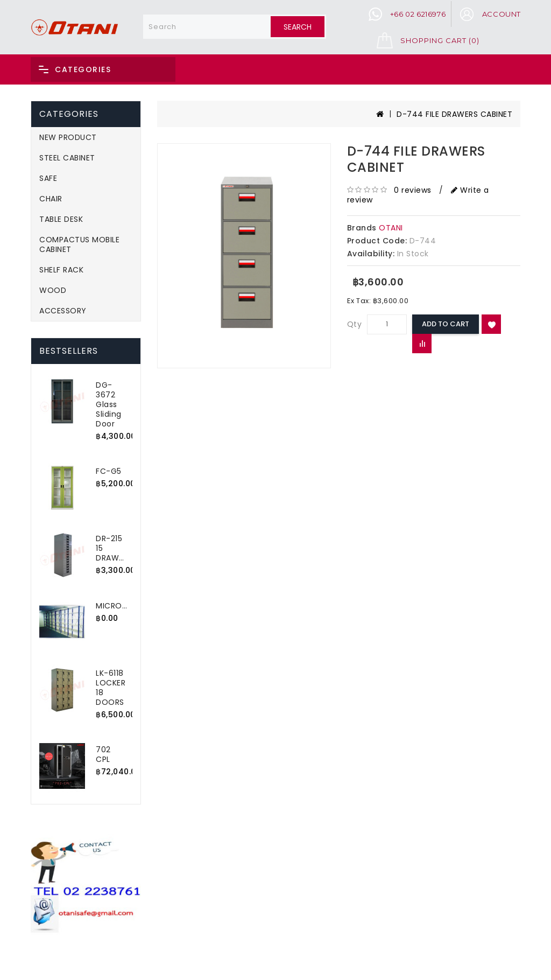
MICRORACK (119, 606)
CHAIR (51, 199)
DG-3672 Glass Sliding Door (109, 404)
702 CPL (103, 754)
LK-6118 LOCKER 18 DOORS (111, 688)
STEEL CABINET (67, 158)
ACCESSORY (63, 311)
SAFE (48, 178)
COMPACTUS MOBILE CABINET (79, 244)
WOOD (53, 290)
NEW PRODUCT (68, 137)
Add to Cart (446, 324)
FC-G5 (109, 471)
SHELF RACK (61, 270)
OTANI (391, 228)
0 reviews (413, 190)
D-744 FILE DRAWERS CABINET (454, 114)
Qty (355, 324)
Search (298, 27)
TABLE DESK (61, 219)
